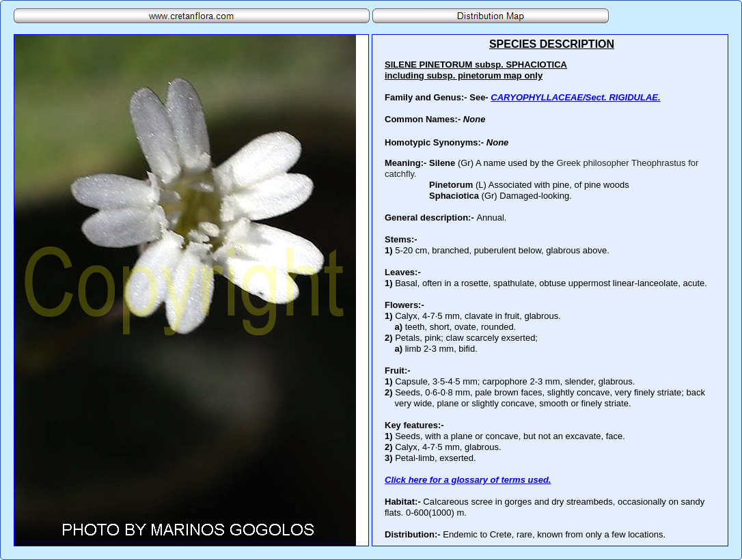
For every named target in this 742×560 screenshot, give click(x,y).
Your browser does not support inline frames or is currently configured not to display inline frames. (550, 290)
